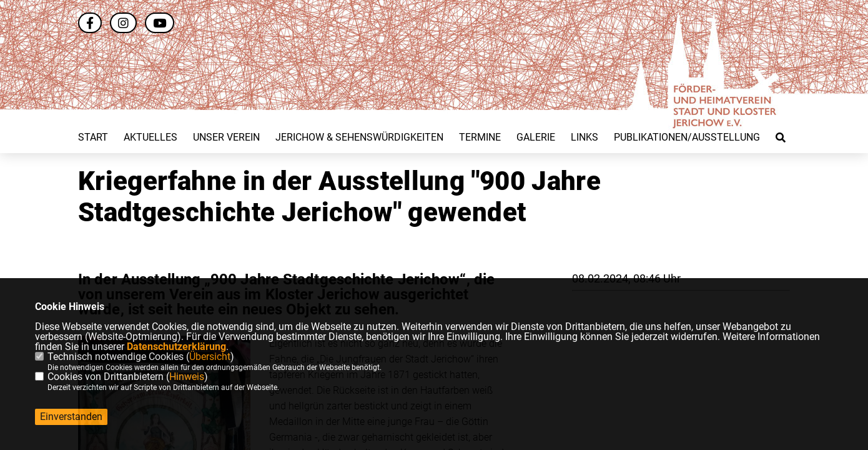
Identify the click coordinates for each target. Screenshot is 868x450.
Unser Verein (226, 137)
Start (93, 137)
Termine (480, 137)
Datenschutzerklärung (176, 347)
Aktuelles (150, 137)
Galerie (536, 137)
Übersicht (210, 357)
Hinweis (187, 377)
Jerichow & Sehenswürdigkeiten (359, 137)
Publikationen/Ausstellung (687, 137)
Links (584, 137)
